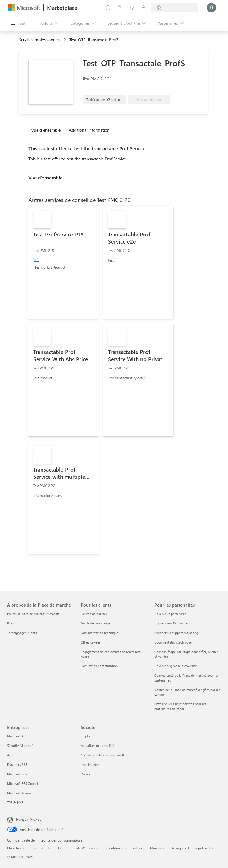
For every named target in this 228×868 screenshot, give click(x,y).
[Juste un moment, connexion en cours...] (211, 8)
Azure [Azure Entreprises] (11, 755)
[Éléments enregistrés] (132, 8)
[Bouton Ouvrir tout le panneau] (18, 23)
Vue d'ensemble (46, 130)
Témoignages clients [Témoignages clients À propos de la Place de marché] (22, 633)
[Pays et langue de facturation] (175, 8)
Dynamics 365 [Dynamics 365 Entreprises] (17, 765)
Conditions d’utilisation (124, 848)
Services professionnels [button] (40, 40)
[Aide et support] (120, 8)
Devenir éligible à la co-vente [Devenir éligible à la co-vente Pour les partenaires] (176, 666)
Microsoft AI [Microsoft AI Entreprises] (16, 736)
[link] (64, 262)
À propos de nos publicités (192, 848)
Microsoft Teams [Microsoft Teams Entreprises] (19, 793)
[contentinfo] (65, 40)
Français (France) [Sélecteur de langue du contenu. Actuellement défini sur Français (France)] (29, 819)
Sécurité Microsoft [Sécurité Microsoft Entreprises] (20, 746)
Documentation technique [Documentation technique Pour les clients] (99, 633)
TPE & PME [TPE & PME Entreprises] (15, 803)
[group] (37, 260)
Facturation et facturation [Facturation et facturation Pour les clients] (99, 666)
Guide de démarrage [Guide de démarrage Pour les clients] (96, 623)
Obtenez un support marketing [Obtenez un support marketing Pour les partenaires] (176, 633)
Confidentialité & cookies (78, 848)
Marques (157, 848)
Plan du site (16, 848)
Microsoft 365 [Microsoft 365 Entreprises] (17, 774)
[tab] (47, 130)
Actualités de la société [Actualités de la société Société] (98, 746)
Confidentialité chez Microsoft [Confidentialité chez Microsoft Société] (102, 755)
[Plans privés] (144, 8)
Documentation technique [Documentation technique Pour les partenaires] (173, 642)
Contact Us (42, 848)
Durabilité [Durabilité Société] (88, 774)
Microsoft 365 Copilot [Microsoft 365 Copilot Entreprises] (23, 784)
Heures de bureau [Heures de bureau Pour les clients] (94, 614)
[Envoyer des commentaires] (108, 8)
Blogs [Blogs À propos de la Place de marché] (11, 623)
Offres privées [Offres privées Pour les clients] (91, 642)
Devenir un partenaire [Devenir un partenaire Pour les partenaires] (170, 614)
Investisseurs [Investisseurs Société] (90, 765)
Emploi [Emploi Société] (86, 736)
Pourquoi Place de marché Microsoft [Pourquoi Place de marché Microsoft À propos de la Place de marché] (33, 614)
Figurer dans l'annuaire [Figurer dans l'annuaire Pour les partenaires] (171, 623)
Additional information (89, 130)
